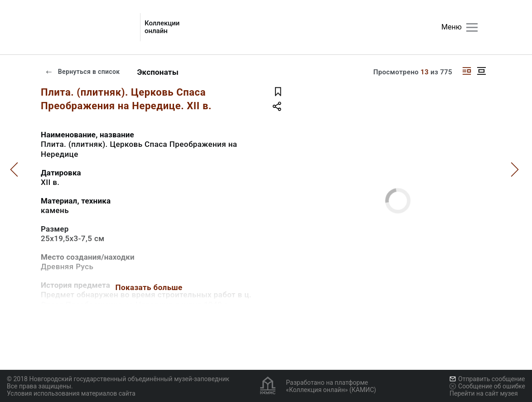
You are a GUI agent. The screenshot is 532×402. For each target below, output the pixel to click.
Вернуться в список (82, 72)
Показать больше (149, 287)
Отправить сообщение (487, 379)
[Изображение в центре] (481, 71)
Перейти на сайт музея (484, 393)
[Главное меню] (472, 27)
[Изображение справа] (467, 71)
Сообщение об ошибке (487, 386)
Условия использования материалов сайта (71, 393)
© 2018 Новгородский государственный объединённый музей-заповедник (118, 379)
